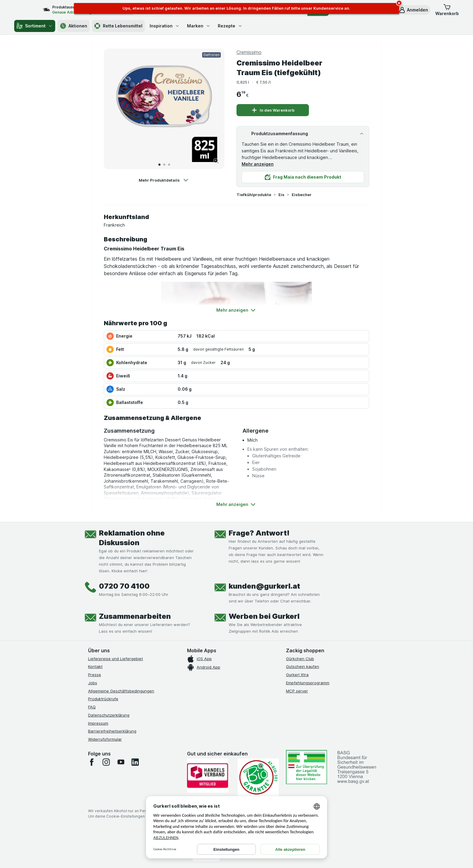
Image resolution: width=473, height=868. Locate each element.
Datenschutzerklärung (109, 715)
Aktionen (74, 26)
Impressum (98, 723)
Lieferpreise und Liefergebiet (116, 659)
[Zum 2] (164, 165)
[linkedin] (135, 762)
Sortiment (35, 26)
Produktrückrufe (103, 699)
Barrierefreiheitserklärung (112, 731)
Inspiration (165, 26)
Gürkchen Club (300, 659)
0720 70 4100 (124, 586)
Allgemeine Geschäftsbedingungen (121, 691)
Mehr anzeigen (258, 164)
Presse (95, 675)
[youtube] (121, 762)
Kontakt (95, 666)
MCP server (297, 691)
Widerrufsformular (105, 739)
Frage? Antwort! (259, 533)
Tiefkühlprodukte (254, 195)
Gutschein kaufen (303, 666)
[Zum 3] (169, 165)
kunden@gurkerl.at (264, 586)
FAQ (92, 707)
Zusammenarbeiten (135, 616)
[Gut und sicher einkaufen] (258, 777)
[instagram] (106, 762)
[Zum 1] (159, 165)
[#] (306, 767)
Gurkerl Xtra (297, 675)
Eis (281, 195)
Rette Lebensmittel (118, 26)
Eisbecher (302, 195)
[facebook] (92, 762)
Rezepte (230, 26)
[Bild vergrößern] (216, 161)
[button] (413, 10)
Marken (199, 26)
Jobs (93, 683)
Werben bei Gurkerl (264, 616)
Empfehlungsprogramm (308, 683)
